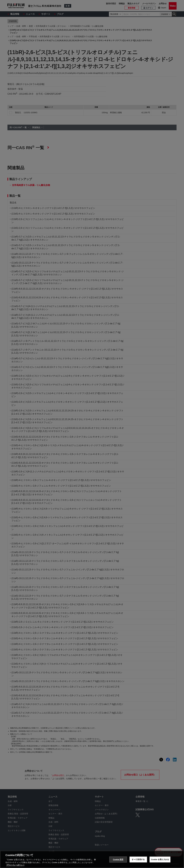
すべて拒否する (138, 859)
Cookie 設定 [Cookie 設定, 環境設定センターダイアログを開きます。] (118, 859)
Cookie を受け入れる (160, 859)
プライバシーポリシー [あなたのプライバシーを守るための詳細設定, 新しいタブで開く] (15, 865)
